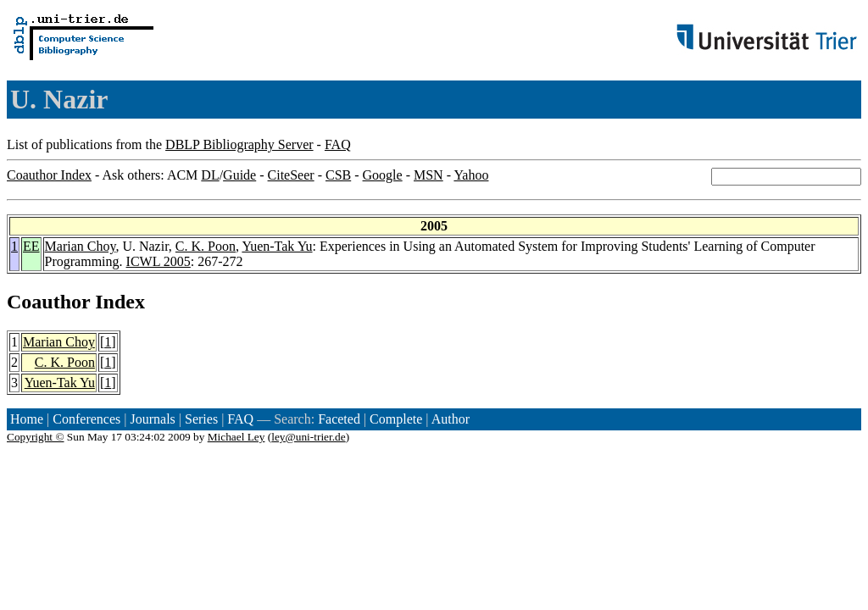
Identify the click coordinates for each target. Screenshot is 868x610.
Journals (152, 419)
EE (31, 246)
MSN (428, 175)
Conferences (86, 419)
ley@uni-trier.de (308, 437)
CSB (338, 175)
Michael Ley (236, 437)
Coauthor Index (49, 175)
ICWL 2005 (159, 261)
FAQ (338, 144)
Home (27, 419)
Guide (239, 175)
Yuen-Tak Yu (277, 246)
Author (451, 419)
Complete (396, 419)
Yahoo (471, 175)
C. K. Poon (206, 246)
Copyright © (36, 437)
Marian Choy (81, 246)
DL (210, 175)
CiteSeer (291, 175)
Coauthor (48, 302)
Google (383, 175)
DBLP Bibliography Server (239, 144)
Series (201, 419)
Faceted (339, 419)
